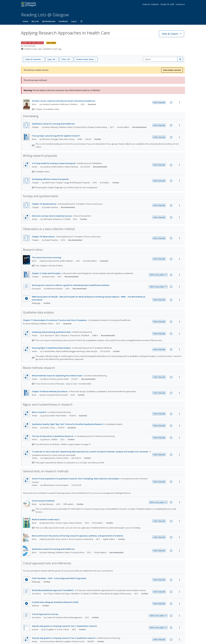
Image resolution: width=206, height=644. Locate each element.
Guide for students (151, 4)
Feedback (63, 21)
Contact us (180, 4)
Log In (74, 21)
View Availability (158, 275)
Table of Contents (33, 59)
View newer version (172, 70)
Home (25, 21)
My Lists (35, 21)
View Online (159, 102)
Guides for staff (167, 4)
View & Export (170, 34)
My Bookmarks (49, 21)
